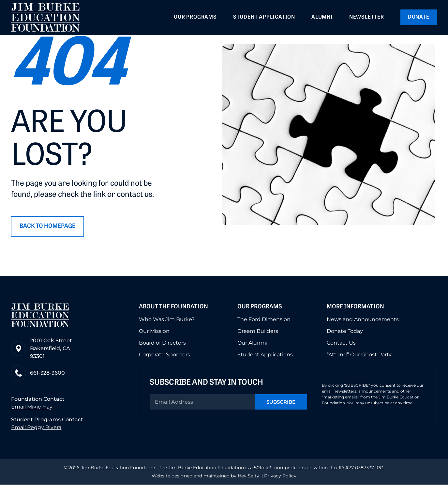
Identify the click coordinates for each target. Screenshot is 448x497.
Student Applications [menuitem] (265, 367)
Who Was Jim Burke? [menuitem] (167, 332)
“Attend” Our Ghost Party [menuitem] (359, 367)
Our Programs (260, 319)
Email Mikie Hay (32, 419)
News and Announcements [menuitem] (363, 332)
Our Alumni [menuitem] (252, 356)
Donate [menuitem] (419, 17)
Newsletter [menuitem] (367, 17)
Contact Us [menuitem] (341, 356)
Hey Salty (248, 488)
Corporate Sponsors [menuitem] (164, 367)
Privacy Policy (280, 488)
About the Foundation (173, 319)
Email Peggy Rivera (36, 440)
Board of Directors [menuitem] (162, 356)
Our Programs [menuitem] (195, 17)
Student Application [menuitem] (264, 17)
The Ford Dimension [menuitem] (264, 332)
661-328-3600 (47, 386)
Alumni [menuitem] (322, 17)
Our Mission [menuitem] (154, 344)
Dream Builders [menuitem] (258, 344)
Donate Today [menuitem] (345, 344)
